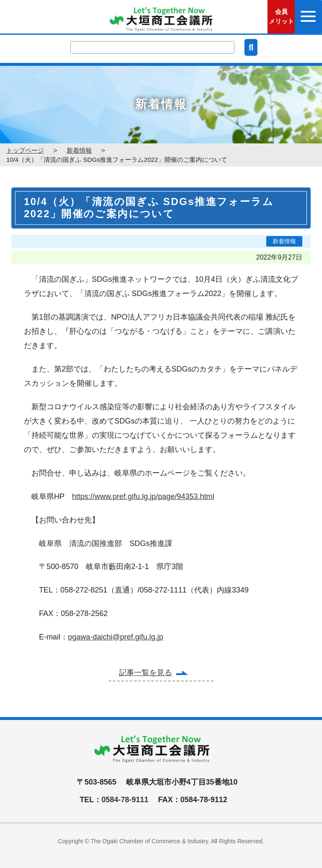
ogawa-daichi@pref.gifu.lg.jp (116, 637)
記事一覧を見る (145, 673)
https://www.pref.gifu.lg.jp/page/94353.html (143, 496)
